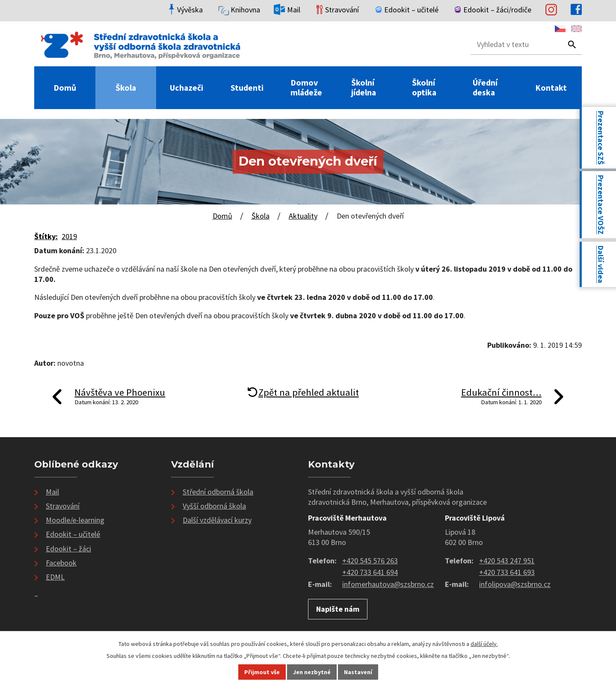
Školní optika (424, 88)
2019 (69, 236)
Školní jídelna (364, 88)
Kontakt (551, 88)
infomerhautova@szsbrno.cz (388, 584)
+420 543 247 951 (507, 561)
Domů (65, 88)
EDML (55, 577)
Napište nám (338, 609)
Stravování (63, 506)
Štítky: (46, 236)
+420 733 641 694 (370, 572)
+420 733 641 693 (507, 572)
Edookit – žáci (68, 549)
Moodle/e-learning (75, 520)
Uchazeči (187, 88)
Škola (126, 88)
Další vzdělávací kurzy (217, 520)
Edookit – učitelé (73, 534)
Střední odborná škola (218, 492)
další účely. (484, 644)
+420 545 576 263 (370, 561)
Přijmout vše (262, 672)
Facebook (61, 563)
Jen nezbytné (312, 672)
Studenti (247, 88)
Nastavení (358, 672)
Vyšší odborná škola (214, 506)
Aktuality (303, 216)
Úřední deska (485, 88)
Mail (52, 492)
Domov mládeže (306, 88)
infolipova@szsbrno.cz (515, 584)
